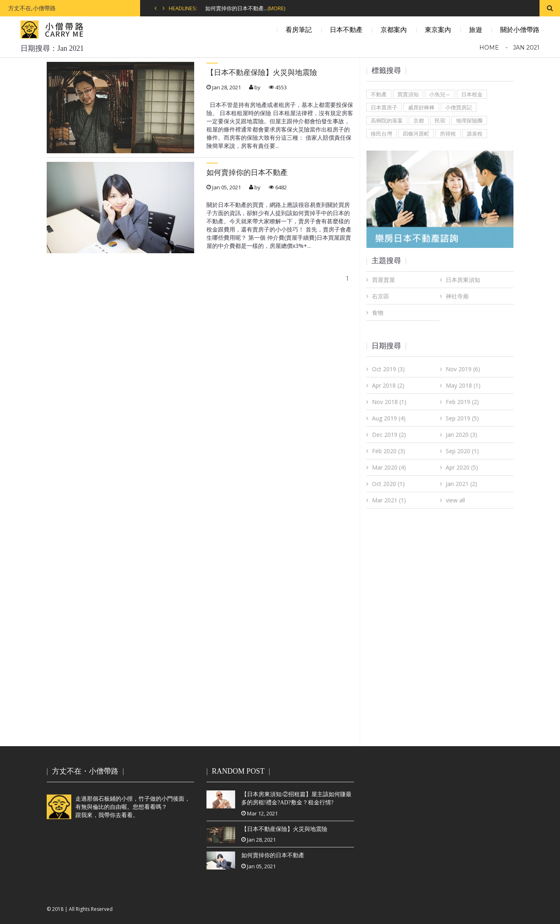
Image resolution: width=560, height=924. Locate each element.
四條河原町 (416, 134)
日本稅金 (472, 94)
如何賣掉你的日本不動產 (247, 173)
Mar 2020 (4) (389, 467)
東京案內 (438, 30)
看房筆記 (299, 30)
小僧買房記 (459, 107)
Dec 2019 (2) (389, 435)
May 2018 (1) (463, 385)
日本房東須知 (463, 280)
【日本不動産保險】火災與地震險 (262, 73)
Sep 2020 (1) (462, 451)
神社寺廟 (457, 296)
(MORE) (276, 8)
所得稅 (448, 134)
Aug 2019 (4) (389, 418)
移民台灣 (381, 134)
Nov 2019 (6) (463, 369)
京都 (419, 120)
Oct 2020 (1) (388, 484)
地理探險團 (469, 120)
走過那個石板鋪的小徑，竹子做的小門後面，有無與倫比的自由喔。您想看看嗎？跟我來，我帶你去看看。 (118, 807)
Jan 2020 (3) (461, 435)
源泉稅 (475, 134)
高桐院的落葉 (387, 120)
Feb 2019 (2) (462, 402)
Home (489, 48)
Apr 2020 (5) (462, 467)
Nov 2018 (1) (389, 402)
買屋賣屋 (383, 280)
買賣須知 (408, 94)
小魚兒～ (440, 94)
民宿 (440, 120)
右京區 (381, 296)
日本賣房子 (384, 107)
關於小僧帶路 (520, 30)
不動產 (379, 94)
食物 (378, 312)
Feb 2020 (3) (389, 451)
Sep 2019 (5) (462, 418)
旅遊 (476, 30)
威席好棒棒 (421, 107)
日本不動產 (346, 30)
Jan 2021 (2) (461, 484)
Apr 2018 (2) (388, 385)
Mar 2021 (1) (389, 500)
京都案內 (394, 30)
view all (455, 500)
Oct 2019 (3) (388, 369)
